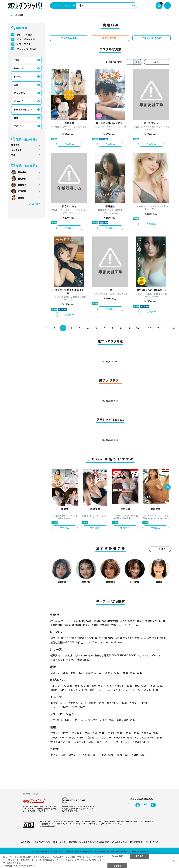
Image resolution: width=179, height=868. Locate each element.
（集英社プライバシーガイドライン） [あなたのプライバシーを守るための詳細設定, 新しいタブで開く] (20, 866)
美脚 (142, 686)
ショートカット (120, 686)
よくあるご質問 (119, 842)
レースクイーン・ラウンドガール (73, 737)
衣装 (16, 85)
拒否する (139, 856)
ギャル (152, 690)
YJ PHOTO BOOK (84, 638)
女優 (100, 733)
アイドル (82, 733)
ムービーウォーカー (130, 625)
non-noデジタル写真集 (153, 638)
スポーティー (101, 690)
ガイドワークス (70, 621)
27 (149, 328)
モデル (116, 733)
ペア (57, 720)
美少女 (59, 703)
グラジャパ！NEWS (27, 49)
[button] (168, 488)
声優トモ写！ (58, 660)
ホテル (107, 720)
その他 (17, 126)
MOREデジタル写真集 (127, 638)
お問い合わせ (136, 842)
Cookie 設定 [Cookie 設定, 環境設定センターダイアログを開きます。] (117, 856)
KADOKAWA (86, 621)
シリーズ (18, 77)
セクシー (61, 707)
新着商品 (15, 145)
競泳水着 (95, 673)
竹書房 (67, 625)
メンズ (108, 755)
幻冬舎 (132, 621)
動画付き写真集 (103, 655)
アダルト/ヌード (141, 742)
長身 (157, 686)
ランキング (16, 150)
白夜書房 (104, 625)
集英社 (140, 621)
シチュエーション (23, 110)
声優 (133, 733)
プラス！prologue (83, 655)
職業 (16, 118)
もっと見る (160, 549)
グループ (90, 720)
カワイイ (140, 703)
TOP (10, 15)
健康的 (59, 690)
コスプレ (60, 673)
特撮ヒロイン (62, 742)
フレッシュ (78, 690)
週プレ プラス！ (25, 44)
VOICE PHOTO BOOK (124, 655)
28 (158, 328)
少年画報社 (56, 625)
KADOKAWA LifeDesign (106, 621)
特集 (13, 155)
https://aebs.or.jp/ (47, 826)
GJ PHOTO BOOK (105, 638)
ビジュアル (19, 93)
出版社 (17, 60)
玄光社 (123, 621)
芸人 (103, 742)
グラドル (61, 733)
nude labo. (83, 660)
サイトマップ (152, 842)
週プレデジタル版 (26, 39)
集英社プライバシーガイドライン (50, 842)
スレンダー (62, 686)
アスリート (121, 742)
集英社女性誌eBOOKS (62, 642)
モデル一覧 (33, 204)
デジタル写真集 (25, 35)
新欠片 (86, 625)
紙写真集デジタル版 (61, 655)
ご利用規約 (26, 842)
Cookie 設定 (103, 842)
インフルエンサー (149, 737)
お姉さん (78, 703)
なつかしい (117, 703)
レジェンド (85, 742)
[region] (89, 861)
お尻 (99, 686)
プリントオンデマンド (149, 655)
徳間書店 (77, 625)
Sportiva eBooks (113, 642)
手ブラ (59, 755)
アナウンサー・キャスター (115, 737)
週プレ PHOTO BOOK (62, 638)
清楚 (79, 707)
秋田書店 (55, 621)
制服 (78, 673)
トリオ (72, 720)
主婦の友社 (151, 621)
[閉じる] (174, 861)
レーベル (18, 68)
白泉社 (95, 625)
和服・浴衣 (134, 673)
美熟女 (97, 703)
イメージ (18, 101)
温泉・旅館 (127, 720)
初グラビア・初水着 (83, 755)
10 (137, 328)
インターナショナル (128, 690)
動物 (124, 755)
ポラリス (71, 660)
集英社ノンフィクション (89, 642)
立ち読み (69, 144)
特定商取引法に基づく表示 (81, 842)
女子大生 (150, 733)
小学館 (162, 621)
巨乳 (82, 686)
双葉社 (114, 625)
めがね (114, 673)
